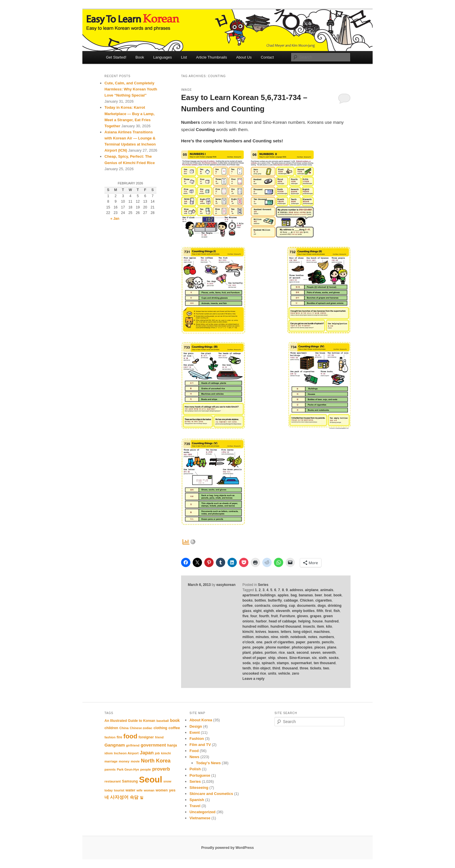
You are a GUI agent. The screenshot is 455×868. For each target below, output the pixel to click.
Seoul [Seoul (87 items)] (151, 779)
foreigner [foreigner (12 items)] (146, 737)
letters (286, 632)
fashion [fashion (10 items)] (110, 737)
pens (246, 647)
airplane (312, 590)
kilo (329, 627)
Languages (162, 57)
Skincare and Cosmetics (211, 794)
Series (263, 585)
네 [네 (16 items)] (107, 797)
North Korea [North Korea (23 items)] (156, 761)
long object (302, 632)
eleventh (283, 611)
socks (334, 658)
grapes (316, 616)
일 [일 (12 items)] (142, 798)
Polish (195, 769)
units (272, 673)
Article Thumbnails (212, 57)
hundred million (255, 627)
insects (309, 627)
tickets (316, 668)
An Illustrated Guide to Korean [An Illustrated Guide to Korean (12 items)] (130, 721)
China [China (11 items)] (124, 728)
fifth (320, 611)
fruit (274, 616)
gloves (302, 616)
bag (294, 595)
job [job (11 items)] (157, 753)
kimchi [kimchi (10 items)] (166, 753)
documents (306, 606)
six (314, 658)
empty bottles (303, 611)
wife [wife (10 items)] (139, 790)
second (303, 653)
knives (261, 632)
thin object (262, 668)
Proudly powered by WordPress (227, 848)
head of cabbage (282, 621)
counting (280, 606)
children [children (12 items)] (111, 728)
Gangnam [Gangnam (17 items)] (115, 745)
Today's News (208, 763)
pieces (320, 647)
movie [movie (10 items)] (135, 761)
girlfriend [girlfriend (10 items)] (133, 745)
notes (313, 637)
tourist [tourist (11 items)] (119, 790)
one (259, 642)
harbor (261, 621)
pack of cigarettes (279, 642)
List (184, 57)
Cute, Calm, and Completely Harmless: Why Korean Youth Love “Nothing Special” (131, 89)
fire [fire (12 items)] (119, 737)
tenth (247, 668)
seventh (329, 653)
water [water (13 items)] (131, 790)
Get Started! (116, 57)
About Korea (201, 720)
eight (258, 611)
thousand (290, 668)
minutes (262, 637)
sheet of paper (254, 658)
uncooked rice (254, 673)
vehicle (284, 673)
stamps (283, 663)
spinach (268, 663)
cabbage (291, 600)
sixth (323, 658)
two (326, 668)
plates (258, 653)
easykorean (226, 585)
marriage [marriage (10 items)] (111, 761)
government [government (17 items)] (153, 745)
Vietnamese (200, 818)
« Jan (115, 219)
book (338, 595)
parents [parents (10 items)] (110, 769)
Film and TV (200, 745)
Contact (267, 57)
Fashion (197, 739)
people (258, 647)
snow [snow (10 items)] (167, 781)
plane (332, 647)
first (328, 611)
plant (247, 653)
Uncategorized (203, 812)
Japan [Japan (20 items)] (147, 753)
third (276, 668)
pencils (328, 642)
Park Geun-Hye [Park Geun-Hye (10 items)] (128, 769)
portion (271, 653)
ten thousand (325, 663)
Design (196, 726)
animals (327, 590)
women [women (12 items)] (162, 790)
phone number (278, 647)
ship (272, 658)
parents (314, 642)
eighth (269, 611)
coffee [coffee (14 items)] (174, 728)
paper (301, 642)
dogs (322, 606)
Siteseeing (199, 788)
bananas (306, 595)
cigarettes (324, 600)
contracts (262, 606)
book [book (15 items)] (175, 720)
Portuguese (200, 775)
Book (140, 57)
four (254, 616)
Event (195, 732)
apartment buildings (259, 595)
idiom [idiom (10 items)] (109, 753)
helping (304, 621)
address (296, 590)
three (304, 668)
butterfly (275, 600)
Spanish (197, 800)
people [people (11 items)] (146, 769)
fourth (264, 616)
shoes (282, 658)
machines (322, 632)
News (194, 757)
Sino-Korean (300, 658)
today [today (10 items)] (109, 790)
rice (282, 653)
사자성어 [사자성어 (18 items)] (119, 797)
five (245, 616)
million (248, 637)
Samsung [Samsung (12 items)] (130, 781)
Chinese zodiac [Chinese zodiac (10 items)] (141, 728)
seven (315, 653)
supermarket (301, 663)
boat (328, 595)
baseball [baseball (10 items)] (163, 721)
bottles (260, 600)
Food (194, 751)
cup (292, 606)
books (247, 600)
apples (283, 595)
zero (296, 673)
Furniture (287, 616)
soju (256, 663)
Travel (195, 806)
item (321, 627)
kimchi (248, 632)
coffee (247, 606)
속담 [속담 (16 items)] (134, 797)
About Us (244, 57)
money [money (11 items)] (124, 761)
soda (246, 663)
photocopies (302, 647)
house (318, 621)
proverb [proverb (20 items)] (161, 769)
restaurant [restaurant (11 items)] (113, 781)
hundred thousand (286, 627)
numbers (327, 637)
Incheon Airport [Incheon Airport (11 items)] (126, 753)
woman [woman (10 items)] (149, 790)
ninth (284, 637)
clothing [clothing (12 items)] (160, 728)
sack (291, 653)
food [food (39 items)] (130, 736)
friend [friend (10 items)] (159, 737)
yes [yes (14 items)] (172, 790)
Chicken (307, 600)
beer (318, 595)
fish (337, 611)
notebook (298, 637)
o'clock (248, 642)
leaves (273, 632)
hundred (332, 621)
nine (274, 637)
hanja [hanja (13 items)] (172, 745)
